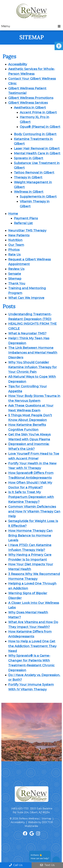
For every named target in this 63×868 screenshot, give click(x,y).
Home (13, 214)
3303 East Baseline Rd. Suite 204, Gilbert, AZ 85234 (33, 810)
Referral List (23, 223)
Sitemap (15, 279)
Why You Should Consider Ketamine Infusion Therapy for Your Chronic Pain (33, 367)
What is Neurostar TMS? (27, 333)
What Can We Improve (26, 298)
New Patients (19, 235)
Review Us (16, 269)
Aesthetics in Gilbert (30, 108)
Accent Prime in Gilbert (38, 112)
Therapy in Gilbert (28, 177)
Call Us (16, 865)
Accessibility (18, 64)
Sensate (15, 274)
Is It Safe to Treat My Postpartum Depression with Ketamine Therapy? (31, 497)
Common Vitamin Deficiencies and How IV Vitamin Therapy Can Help (34, 512)
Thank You (17, 283)
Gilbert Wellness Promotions (31, 98)
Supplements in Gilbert (38, 197)
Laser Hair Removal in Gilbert (37, 149)
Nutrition (15, 240)
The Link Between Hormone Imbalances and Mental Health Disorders (33, 353)
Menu (6, 26)
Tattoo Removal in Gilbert (34, 173)
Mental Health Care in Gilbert (37, 153)
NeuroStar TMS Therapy (27, 231)
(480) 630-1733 (20, 809)
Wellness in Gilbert (29, 192)
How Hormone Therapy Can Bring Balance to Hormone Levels (30, 536)
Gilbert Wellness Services (28, 103)
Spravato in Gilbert (29, 158)
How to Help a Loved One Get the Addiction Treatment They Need (32, 646)
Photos (14, 250)
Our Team (16, 245)
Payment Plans (26, 218)
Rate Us (14, 255)
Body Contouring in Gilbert (35, 134)
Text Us (47, 865)
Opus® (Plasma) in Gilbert (40, 127)
